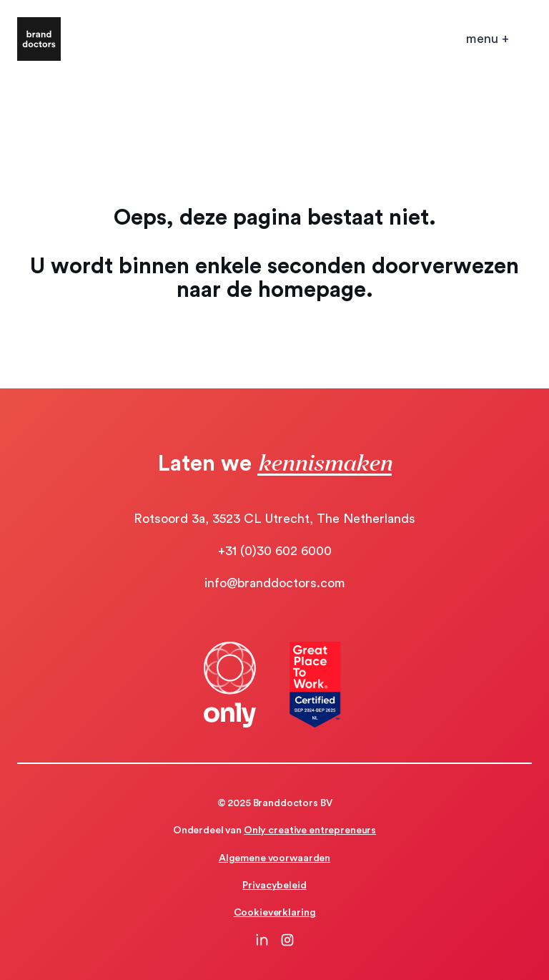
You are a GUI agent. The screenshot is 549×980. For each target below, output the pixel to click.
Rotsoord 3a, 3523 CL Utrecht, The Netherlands (274, 519)
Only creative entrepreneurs (310, 830)
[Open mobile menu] (488, 39)
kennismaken (325, 462)
